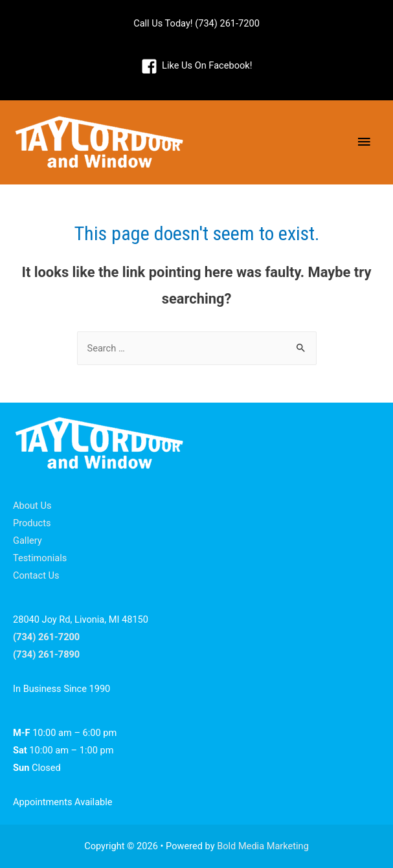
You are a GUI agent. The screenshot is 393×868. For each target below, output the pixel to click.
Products (32, 523)
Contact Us (36, 575)
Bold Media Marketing (263, 846)
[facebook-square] (197, 66)
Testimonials (40, 558)
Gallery (28, 540)
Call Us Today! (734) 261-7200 (196, 23)
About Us (32, 506)
